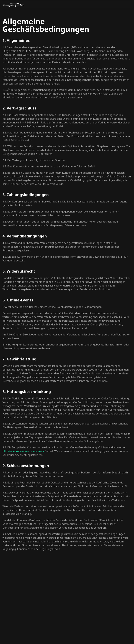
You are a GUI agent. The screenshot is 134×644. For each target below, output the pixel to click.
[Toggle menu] (130, 5)
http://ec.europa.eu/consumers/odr (23, 452)
